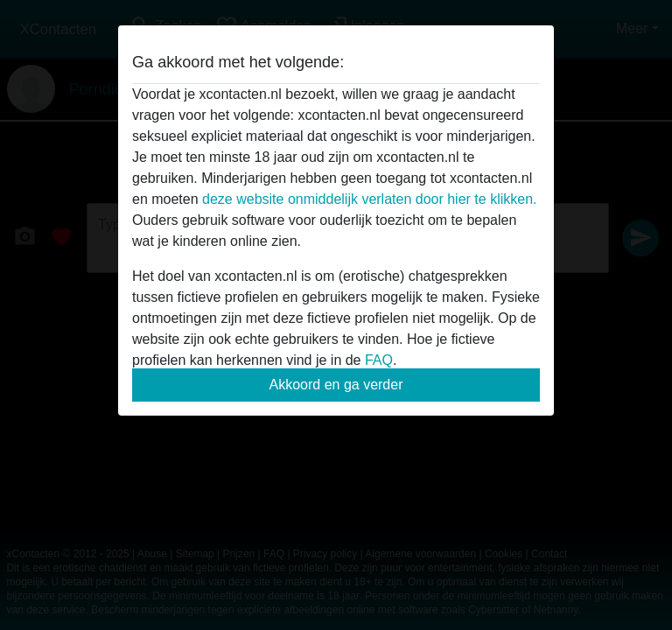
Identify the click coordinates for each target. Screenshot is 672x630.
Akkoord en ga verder (336, 385)
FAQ (379, 360)
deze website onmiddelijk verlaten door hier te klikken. (369, 199)
